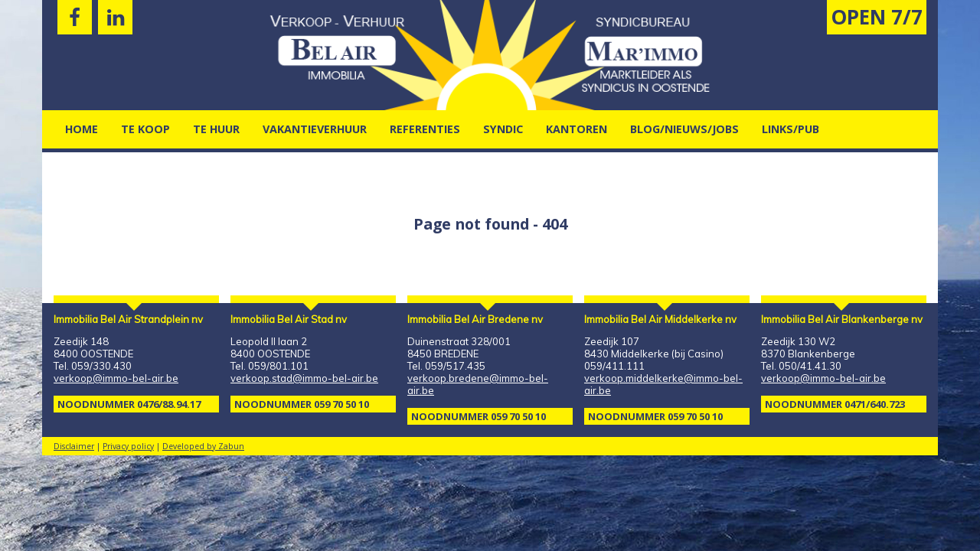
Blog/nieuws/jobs (684, 129)
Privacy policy (128, 446)
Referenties (425, 129)
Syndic (503, 129)
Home (82, 129)
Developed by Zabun (203, 446)
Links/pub (791, 129)
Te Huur (216, 129)
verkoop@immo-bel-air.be (116, 378)
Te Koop (145, 129)
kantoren (577, 129)
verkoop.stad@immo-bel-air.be (304, 378)
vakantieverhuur (315, 129)
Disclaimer (74, 446)
